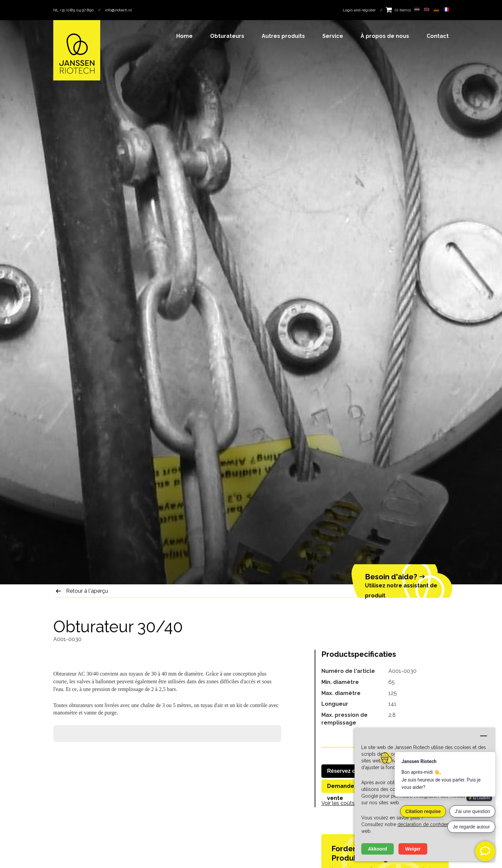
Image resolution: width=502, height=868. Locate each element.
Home (184, 36)
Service (333, 36)
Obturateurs (227, 36)
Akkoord (378, 849)
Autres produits (283, 36)
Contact (438, 36)
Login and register (359, 10)
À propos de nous (385, 36)
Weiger (413, 849)
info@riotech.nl (118, 10)
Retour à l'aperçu (87, 591)
